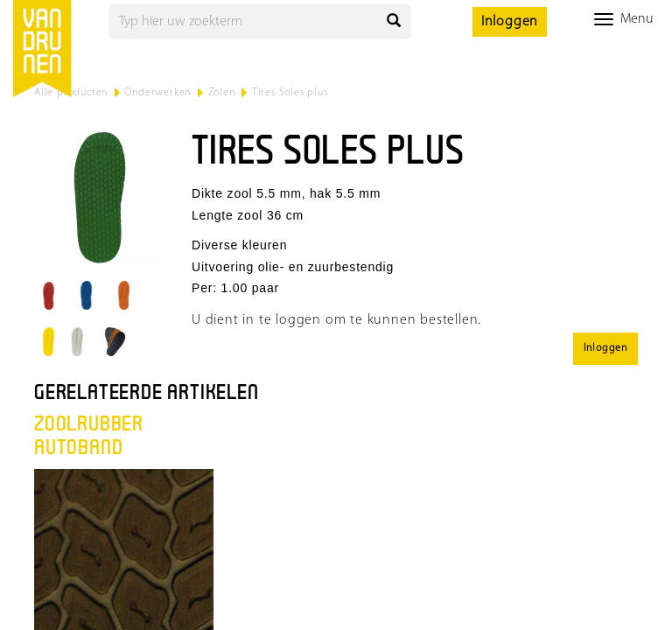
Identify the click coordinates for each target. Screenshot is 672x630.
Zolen (222, 93)
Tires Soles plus (290, 93)
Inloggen (510, 22)
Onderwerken (157, 93)
